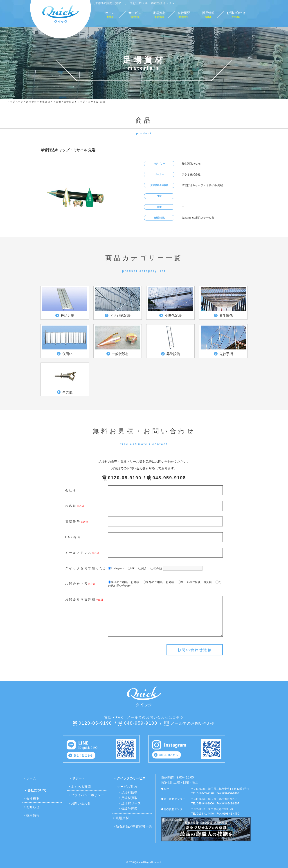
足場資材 (123, 818)
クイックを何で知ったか (86, 568)
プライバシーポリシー (88, 795)
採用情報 (33, 815)
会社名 (71, 490)
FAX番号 (73, 537)
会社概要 (33, 799)
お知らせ (33, 807)
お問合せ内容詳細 (80, 599)
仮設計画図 (130, 809)
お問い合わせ (81, 803)
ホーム (31, 778)
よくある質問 (81, 787)
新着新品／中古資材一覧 (134, 826)
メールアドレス (79, 553)
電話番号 (73, 522)
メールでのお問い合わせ (193, 723)
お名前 (71, 506)
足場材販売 (130, 792)
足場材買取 (130, 798)
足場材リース (131, 803)
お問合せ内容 (77, 584)
